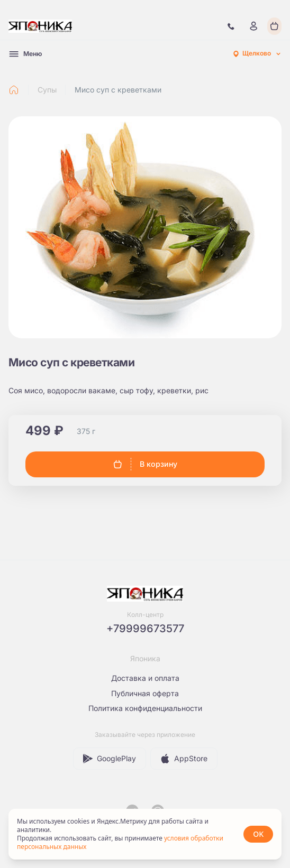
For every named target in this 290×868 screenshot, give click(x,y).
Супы (47, 90)
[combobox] (257, 54)
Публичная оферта (145, 693)
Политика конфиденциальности (145, 708)
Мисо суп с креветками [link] (118, 90)
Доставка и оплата (145, 678)
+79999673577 (145, 629)
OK (258, 834)
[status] (145, 834)
